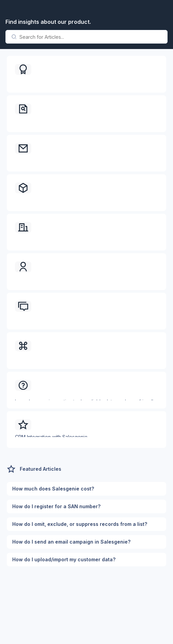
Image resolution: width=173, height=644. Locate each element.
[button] (86, 74)
